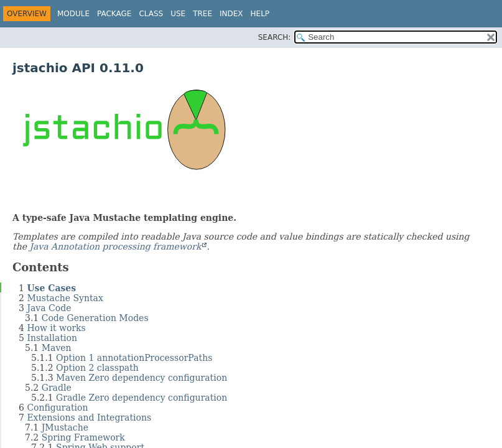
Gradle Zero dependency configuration (142, 398)
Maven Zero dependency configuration (142, 378)
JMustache (65, 427)
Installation (52, 338)
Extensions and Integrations (89, 418)
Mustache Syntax (65, 298)
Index (231, 14)
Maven (57, 348)
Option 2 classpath (97, 368)
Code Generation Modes (95, 318)
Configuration (57, 408)
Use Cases (51, 288)
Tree (202, 14)
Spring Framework (83, 437)
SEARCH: (275, 37)
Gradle (57, 388)
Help (260, 14)
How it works (56, 328)
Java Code (49, 308)
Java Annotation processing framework (115, 246)
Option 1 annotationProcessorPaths (134, 358)
